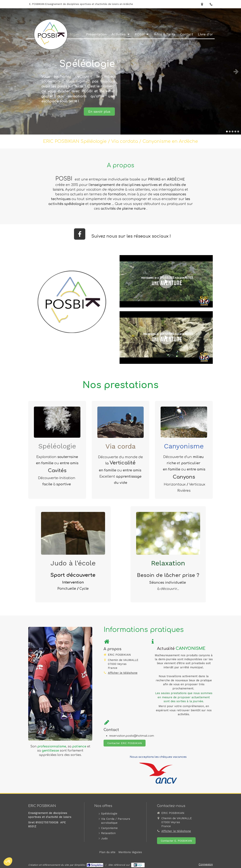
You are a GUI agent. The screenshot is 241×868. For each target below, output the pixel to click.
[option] (120, 71)
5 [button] (238, 132)
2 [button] (230, 132)
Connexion (206, 864)
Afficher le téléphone (123, 673)
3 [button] (233, 132)
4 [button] (235, 132)
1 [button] (227, 132)
